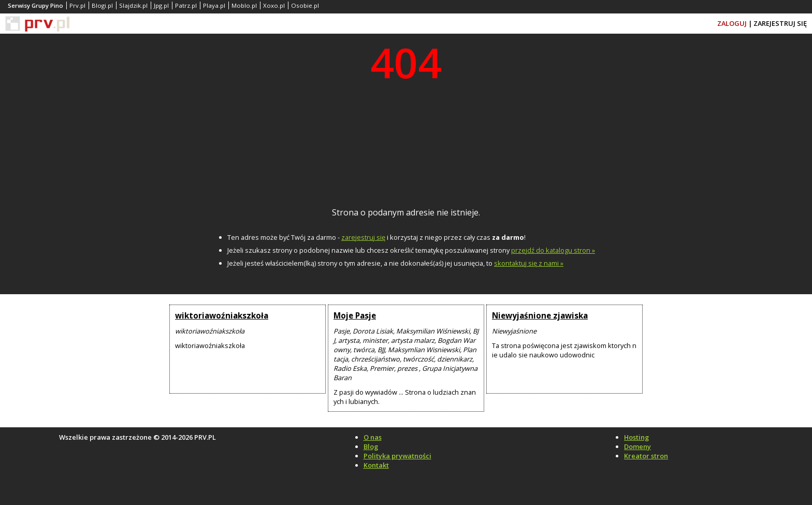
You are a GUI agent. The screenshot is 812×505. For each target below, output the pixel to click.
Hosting (636, 437)
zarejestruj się (363, 237)
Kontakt (376, 465)
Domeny (637, 446)
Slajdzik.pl (133, 5)
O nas (373, 437)
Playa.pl (214, 5)
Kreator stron (646, 456)
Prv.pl (77, 5)
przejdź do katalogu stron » (553, 250)
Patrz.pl (186, 5)
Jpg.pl (161, 5)
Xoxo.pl (274, 5)
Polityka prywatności (397, 456)
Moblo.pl (244, 5)
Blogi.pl (102, 5)
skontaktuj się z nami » (529, 263)
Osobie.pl (305, 5)
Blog (371, 446)
